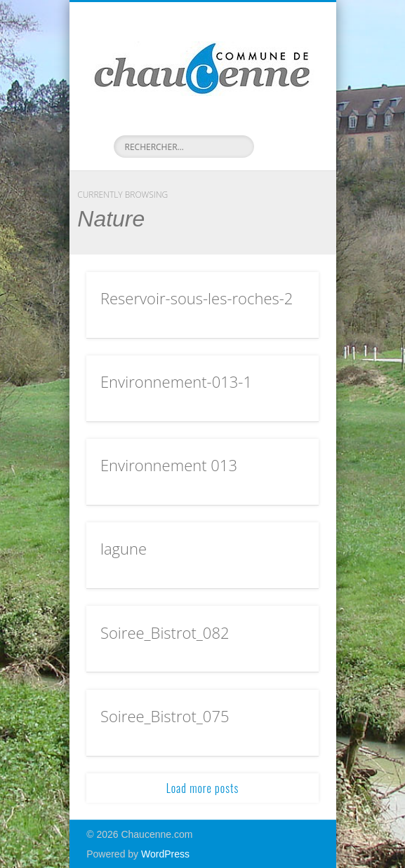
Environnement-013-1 (176, 381)
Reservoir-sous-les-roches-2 (197, 298)
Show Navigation (284, 126)
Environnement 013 (169, 465)
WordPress (165, 854)
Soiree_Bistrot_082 (165, 632)
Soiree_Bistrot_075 (165, 716)
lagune (124, 548)
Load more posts (203, 788)
